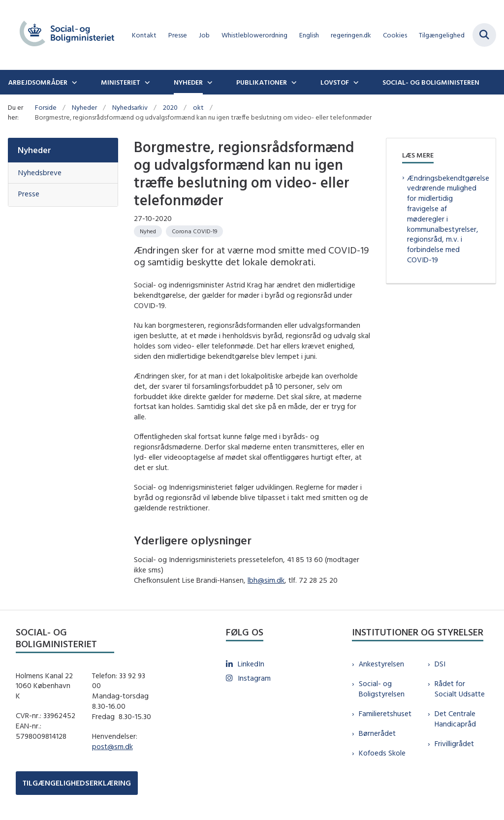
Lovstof (335, 82)
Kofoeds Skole (382, 753)
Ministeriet (121, 82)
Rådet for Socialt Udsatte (460, 689)
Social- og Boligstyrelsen (382, 689)
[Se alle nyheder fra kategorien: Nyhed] (148, 231)
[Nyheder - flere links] (209, 82)
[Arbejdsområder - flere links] (73, 82)
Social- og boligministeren (431, 82)
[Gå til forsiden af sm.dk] (63, 35)
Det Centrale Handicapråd (455, 719)
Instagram (254, 678)
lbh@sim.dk (266, 580)
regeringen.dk (351, 35)
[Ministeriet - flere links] (146, 82)
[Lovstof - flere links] (355, 82)
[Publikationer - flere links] (293, 82)
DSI (440, 664)
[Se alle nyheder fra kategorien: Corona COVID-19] (194, 231)
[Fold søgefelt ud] (484, 35)
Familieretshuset (385, 713)
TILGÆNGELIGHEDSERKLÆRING (77, 783)
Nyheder (188, 82)
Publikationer (262, 82)
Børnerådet (377, 733)
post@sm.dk (112, 746)
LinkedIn (251, 664)
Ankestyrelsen (381, 664)
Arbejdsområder (38, 82)
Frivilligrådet (454, 743)
